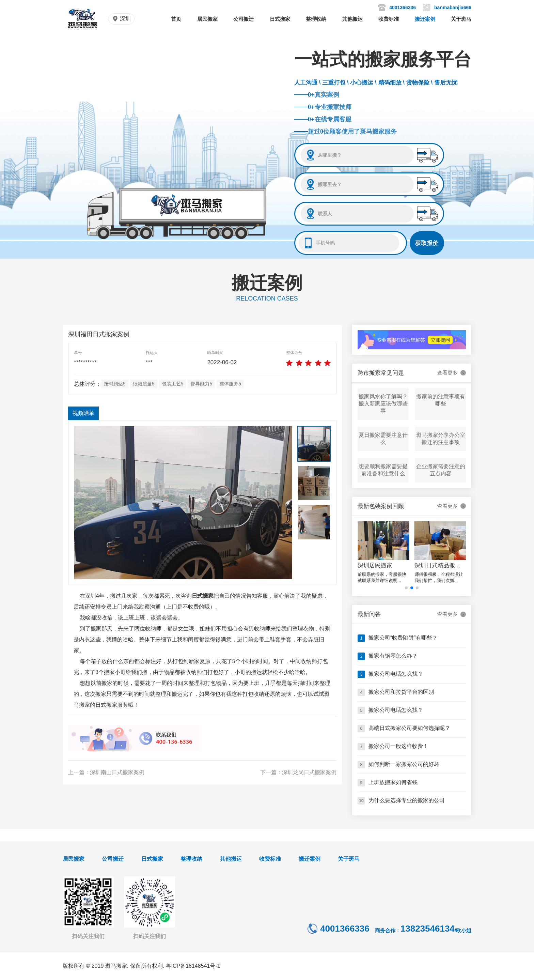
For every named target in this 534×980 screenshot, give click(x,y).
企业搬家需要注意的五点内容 (441, 470)
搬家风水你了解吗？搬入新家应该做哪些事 (383, 404)
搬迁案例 (425, 19)
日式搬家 (280, 19)
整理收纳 (316, 19)
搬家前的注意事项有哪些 (441, 400)
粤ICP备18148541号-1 (193, 966)
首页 (176, 19)
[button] (406, 588)
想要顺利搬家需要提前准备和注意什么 (383, 470)
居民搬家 (207, 19)
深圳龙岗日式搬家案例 (309, 772)
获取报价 (427, 243)
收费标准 (389, 19)
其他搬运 (352, 19)
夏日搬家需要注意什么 (383, 439)
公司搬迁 (244, 19)
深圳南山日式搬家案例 (117, 772)
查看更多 (452, 373)
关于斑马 (461, 19)
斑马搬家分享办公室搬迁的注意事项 (441, 439)
